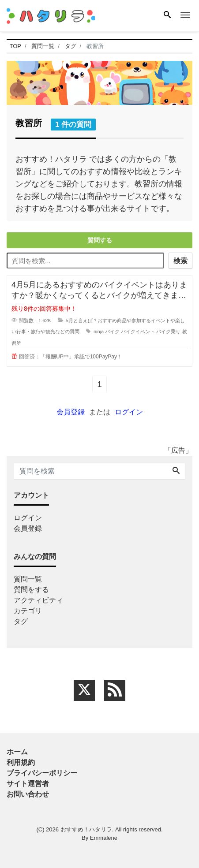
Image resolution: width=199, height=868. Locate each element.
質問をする (31, 590)
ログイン (129, 412)
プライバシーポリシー (42, 773)
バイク (112, 332)
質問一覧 (28, 579)
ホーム (17, 752)
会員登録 (71, 412)
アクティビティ (38, 600)
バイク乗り (168, 332)
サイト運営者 (28, 784)
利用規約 (21, 762)
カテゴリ (28, 611)
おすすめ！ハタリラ (86, 829)
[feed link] (115, 690)
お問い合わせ (28, 794)
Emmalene (104, 838)
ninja (99, 332)
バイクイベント (138, 332)
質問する (100, 240)
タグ (21, 621)
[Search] (167, 15)
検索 (180, 261)
